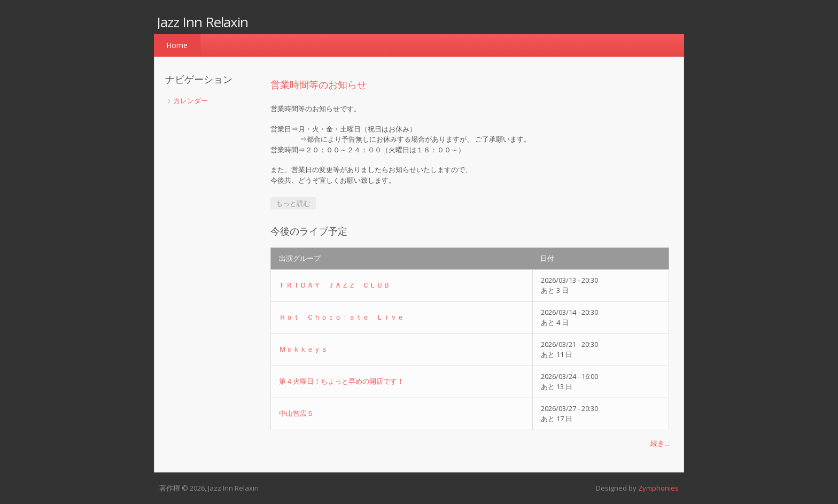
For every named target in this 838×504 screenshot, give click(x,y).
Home (177, 45)
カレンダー (191, 100)
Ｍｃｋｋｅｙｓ (303, 349)
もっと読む (296, 203)
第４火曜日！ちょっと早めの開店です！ (342, 381)
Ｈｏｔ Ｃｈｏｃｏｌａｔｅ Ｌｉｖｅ (342, 317)
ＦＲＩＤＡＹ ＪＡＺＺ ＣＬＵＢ (335, 285)
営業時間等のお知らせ (319, 84)
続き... (660, 443)
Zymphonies (658, 488)
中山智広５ (296, 413)
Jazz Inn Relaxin (202, 22)
